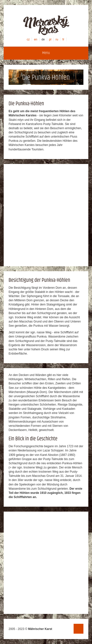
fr (63, 39)
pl (50, 39)
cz (28, 39)
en (35, 39)
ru (57, 39)
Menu (46, 53)
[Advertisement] (46, 215)
